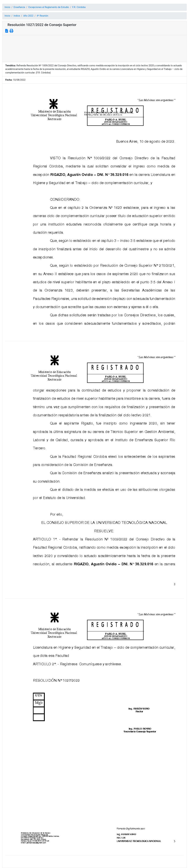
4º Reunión (43, 16)
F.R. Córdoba (79, 7)
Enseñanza (19, 7)
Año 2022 (28, 16)
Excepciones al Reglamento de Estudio (49, 7)
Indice (17, 16)
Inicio (7, 7)
